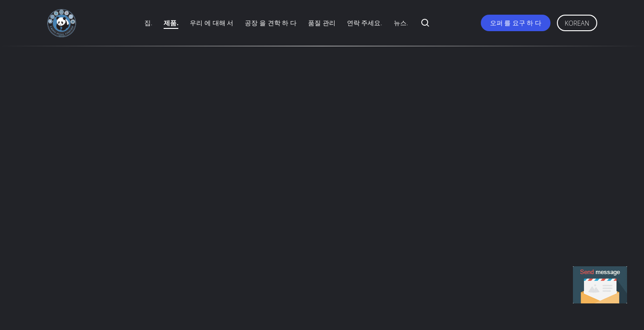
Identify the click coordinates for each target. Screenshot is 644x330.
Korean (577, 23)
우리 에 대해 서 (212, 23)
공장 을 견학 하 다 (271, 23)
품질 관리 (322, 23)
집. (148, 23)
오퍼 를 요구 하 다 (516, 23)
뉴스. (401, 23)
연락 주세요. (365, 23)
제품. (171, 23)
